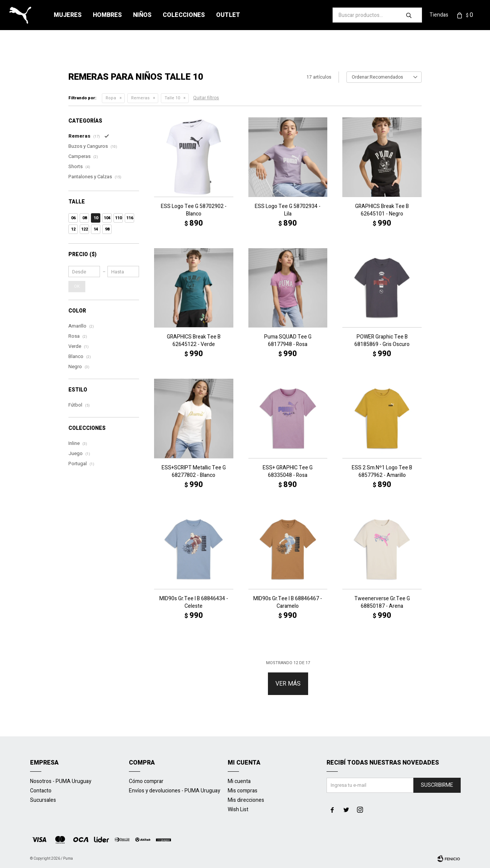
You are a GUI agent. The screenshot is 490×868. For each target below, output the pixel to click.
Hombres (107, 15)
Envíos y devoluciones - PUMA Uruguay (175, 791)
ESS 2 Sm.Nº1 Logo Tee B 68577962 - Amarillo (382, 472)
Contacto (41, 791)
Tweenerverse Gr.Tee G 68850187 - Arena (382, 602)
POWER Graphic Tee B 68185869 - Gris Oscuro (382, 341)
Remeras (140, 98)
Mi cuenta (239, 781)
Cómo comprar (146, 781)
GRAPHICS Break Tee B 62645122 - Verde (194, 341)
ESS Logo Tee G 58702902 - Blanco (194, 210)
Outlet (228, 15)
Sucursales (43, 800)
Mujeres (68, 15)
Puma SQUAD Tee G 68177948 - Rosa (288, 341)
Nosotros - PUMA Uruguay (61, 781)
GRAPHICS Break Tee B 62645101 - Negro (382, 210)
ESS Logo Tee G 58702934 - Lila (288, 210)
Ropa (111, 98)
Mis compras (243, 791)
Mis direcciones (246, 800)
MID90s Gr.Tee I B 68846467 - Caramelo (288, 602)
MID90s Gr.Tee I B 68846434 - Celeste (194, 602)
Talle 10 (172, 98)
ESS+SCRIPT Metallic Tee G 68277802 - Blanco (194, 472)
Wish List (238, 810)
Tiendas (439, 15)
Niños (142, 15)
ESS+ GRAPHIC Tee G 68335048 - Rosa (288, 472)
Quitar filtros (206, 98)
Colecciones (184, 15)
